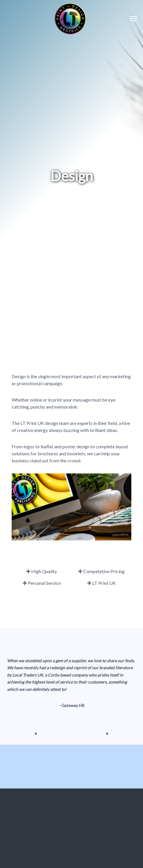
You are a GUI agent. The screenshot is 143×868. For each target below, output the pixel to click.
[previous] (35, 734)
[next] (108, 734)
